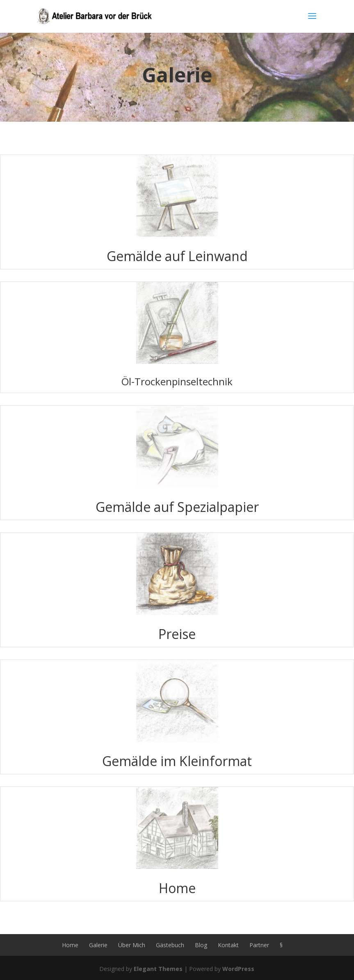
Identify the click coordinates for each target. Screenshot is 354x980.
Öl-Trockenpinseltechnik (177, 381)
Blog (201, 945)
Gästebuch (170, 945)
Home (177, 888)
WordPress (238, 969)
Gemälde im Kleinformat (177, 761)
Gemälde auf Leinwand (177, 256)
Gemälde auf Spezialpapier (177, 507)
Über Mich (132, 945)
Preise (177, 634)
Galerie (98, 945)
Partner (259, 945)
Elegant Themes (158, 969)
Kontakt (228, 945)
